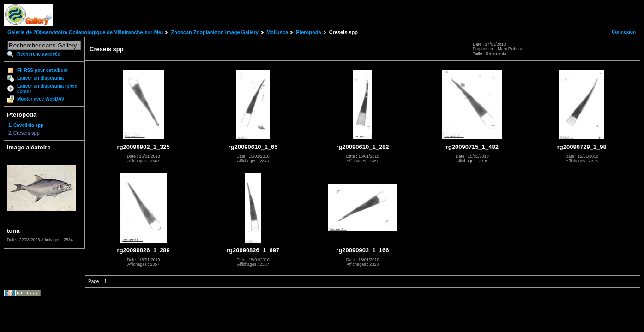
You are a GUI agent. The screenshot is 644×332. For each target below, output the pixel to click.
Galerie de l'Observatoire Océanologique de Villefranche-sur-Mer (85, 32)
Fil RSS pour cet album (42, 70)
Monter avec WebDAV (41, 99)
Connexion (624, 32)
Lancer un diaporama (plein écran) (47, 89)
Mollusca (277, 32)
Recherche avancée (39, 54)
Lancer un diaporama (40, 78)
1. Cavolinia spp (26, 125)
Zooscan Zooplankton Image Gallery (214, 32)
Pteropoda (308, 32)
